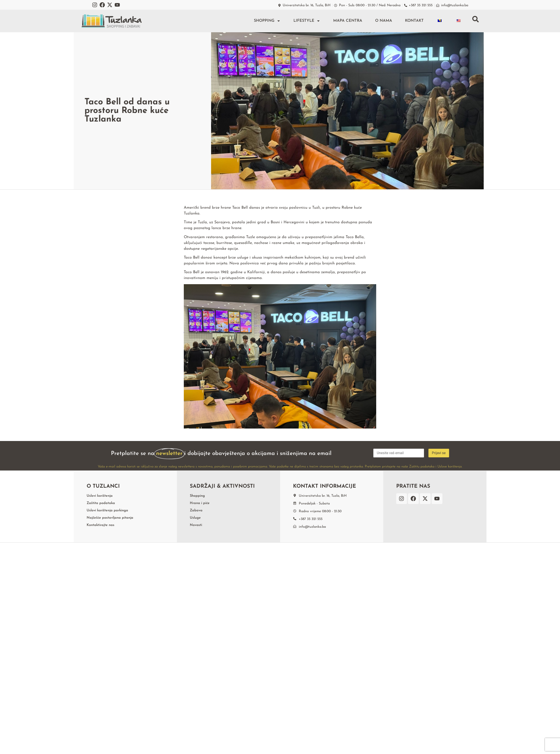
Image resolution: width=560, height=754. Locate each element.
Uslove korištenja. (450, 467)
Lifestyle (307, 21)
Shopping (267, 21)
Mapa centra (348, 21)
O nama (384, 21)
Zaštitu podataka (422, 467)
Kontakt (414, 21)
